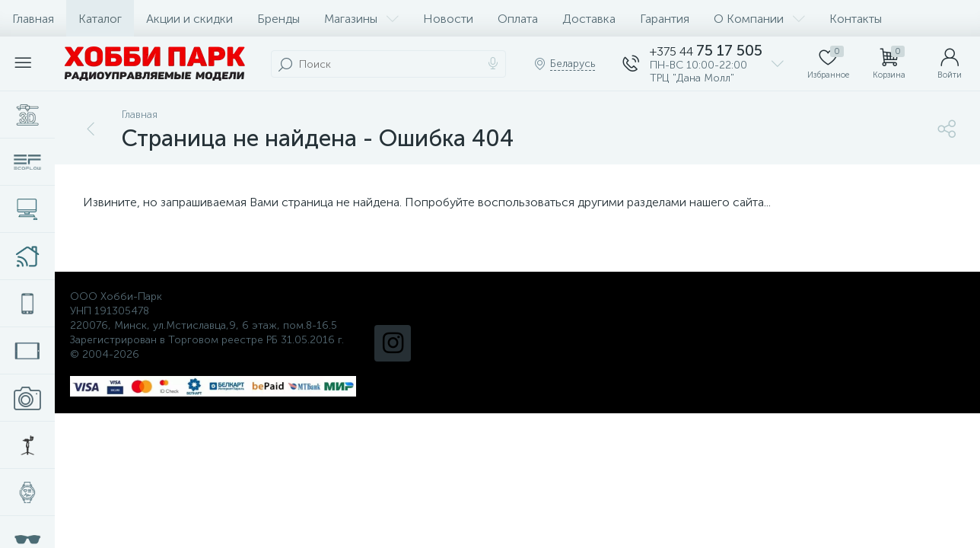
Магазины (361, 19)
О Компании (759, 19)
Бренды (278, 19)
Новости (448, 19)
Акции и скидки (189, 19)
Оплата (518, 19)
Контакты (856, 19)
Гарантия (665, 19)
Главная (33, 19)
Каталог (100, 19)
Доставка (589, 19)
